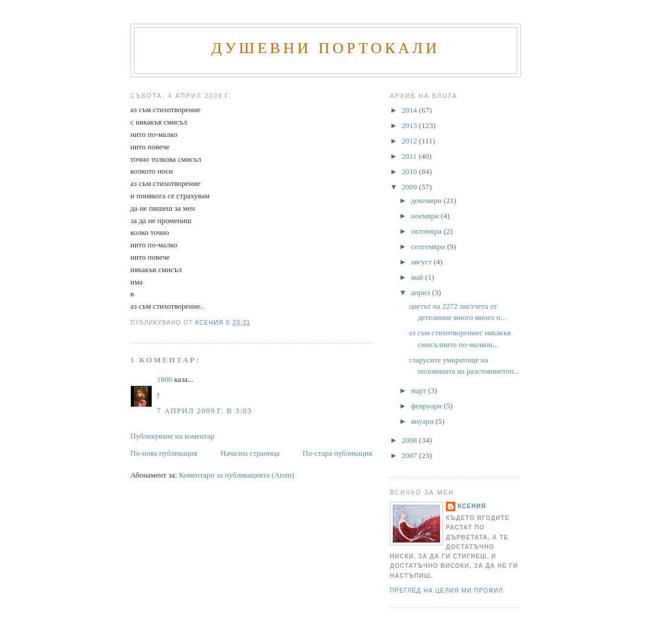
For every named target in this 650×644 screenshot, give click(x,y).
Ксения (472, 506)
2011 (410, 156)
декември (427, 200)
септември (429, 246)
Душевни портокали (326, 48)
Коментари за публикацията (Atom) (237, 475)
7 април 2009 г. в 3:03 (204, 411)
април (422, 292)
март (420, 390)
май (418, 277)
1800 (165, 379)
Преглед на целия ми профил (447, 591)
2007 (410, 455)
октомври (427, 231)
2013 (410, 125)
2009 (410, 187)
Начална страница (250, 453)
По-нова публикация (164, 453)
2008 (410, 440)
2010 (410, 171)
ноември (426, 216)
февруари (427, 406)
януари (424, 421)
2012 (410, 141)
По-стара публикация (337, 453)
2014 (410, 110)
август (422, 262)
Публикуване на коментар (173, 436)
